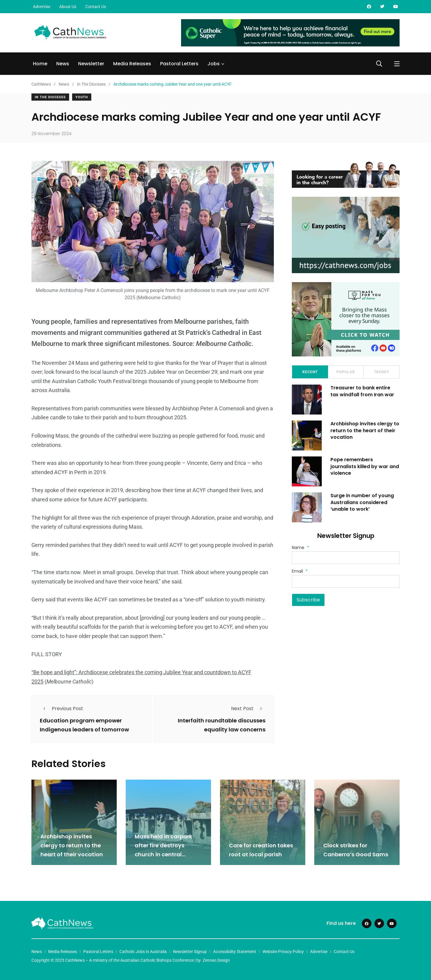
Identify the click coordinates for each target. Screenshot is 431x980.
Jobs (214, 64)
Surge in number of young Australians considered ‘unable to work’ (362, 502)
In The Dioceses (50, 97)
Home (40, 64)
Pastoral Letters (179, 64)
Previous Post (62, 708)
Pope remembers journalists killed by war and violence (365, 466)
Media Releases (132, 64)
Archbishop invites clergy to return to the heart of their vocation (365, 430)
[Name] (346, 558)
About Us (68, 7)
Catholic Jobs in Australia (143, 951)
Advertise (42, 7)
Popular (346, 372)
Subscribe (308, 600)
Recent (310, 372)
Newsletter (91, 64)
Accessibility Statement (235, 951)
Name (301, 548)
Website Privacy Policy (283, 951)
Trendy (381, 372)
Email (300, 571)
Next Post (248, 708)
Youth (82, 97)
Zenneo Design (216, 960)
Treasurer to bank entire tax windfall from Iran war (363, 391)
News (63, 64)
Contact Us (96, 7)
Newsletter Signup (190, 951)
